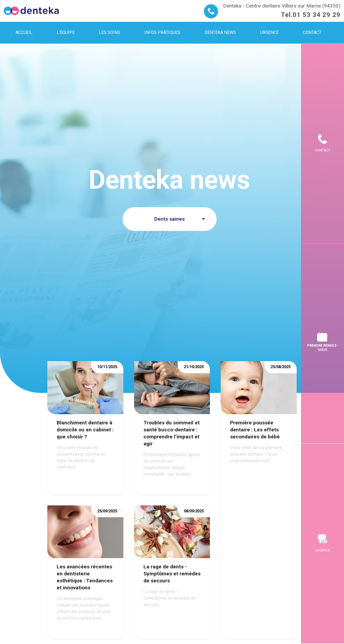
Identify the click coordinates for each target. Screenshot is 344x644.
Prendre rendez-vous (323, 347)
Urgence (322, 550)
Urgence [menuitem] (269, 32)
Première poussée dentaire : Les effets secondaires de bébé (255, 430)
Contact (323, 150)
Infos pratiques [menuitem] (162, 32)
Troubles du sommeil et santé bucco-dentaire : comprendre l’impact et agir (172, 433)
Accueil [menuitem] (24, 32)
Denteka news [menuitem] (220, 32)
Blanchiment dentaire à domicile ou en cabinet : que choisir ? (85, 430)
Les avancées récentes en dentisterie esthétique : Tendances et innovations (85, 577)
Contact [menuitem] (312, 32)
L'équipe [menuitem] (66, 32)
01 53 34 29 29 (317, 15)
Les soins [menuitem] (110, 32)
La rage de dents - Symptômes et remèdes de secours (172, 574)
